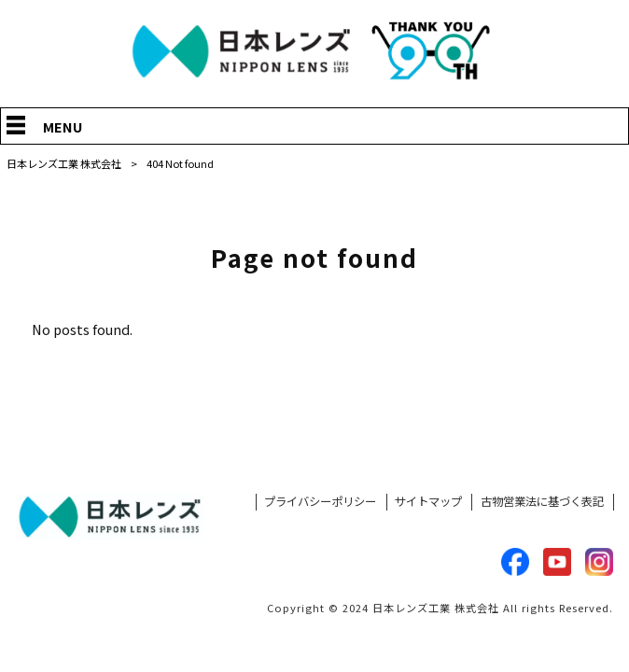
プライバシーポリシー (320, 502)
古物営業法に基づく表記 (542, 502)
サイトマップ (428, 502)
